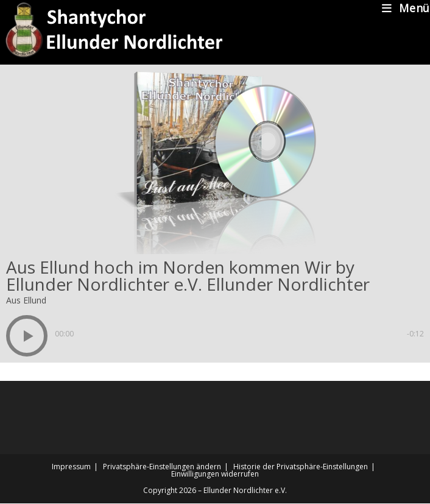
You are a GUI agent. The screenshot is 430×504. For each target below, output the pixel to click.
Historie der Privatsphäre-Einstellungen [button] (301, 467)
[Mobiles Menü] (406, 8)
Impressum (71, 467)
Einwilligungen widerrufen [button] (215, 474)
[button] (27, 336)
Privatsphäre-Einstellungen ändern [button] (162, 467)
